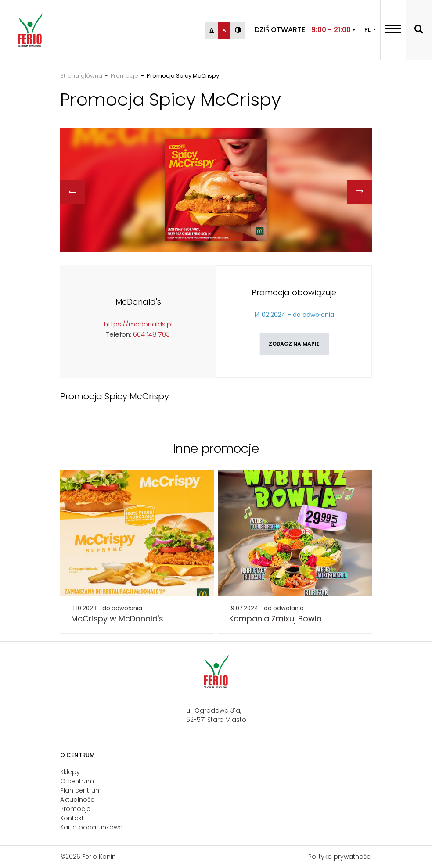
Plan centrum (81, 790)
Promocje (75, 809)
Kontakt (72, 818)
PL (368, 30)
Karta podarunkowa (92, 827)
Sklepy (70, 772)
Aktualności (78, 800)
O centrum (77, 781)
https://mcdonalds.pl (138, 324)
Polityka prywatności (340, 857)
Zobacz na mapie (294, 344)
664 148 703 (151, 334)
